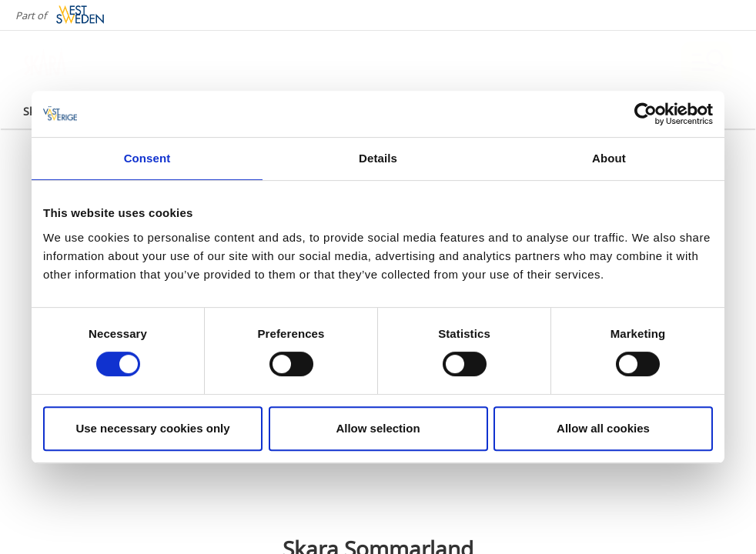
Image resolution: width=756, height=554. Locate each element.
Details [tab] (378, 158)
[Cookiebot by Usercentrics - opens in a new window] (646, 114)
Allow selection (378, 428)
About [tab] (609, 158)
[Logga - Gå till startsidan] (77, 62)
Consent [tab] (147, 158)
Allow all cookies (603, 428)
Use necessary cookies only (152, 428)
